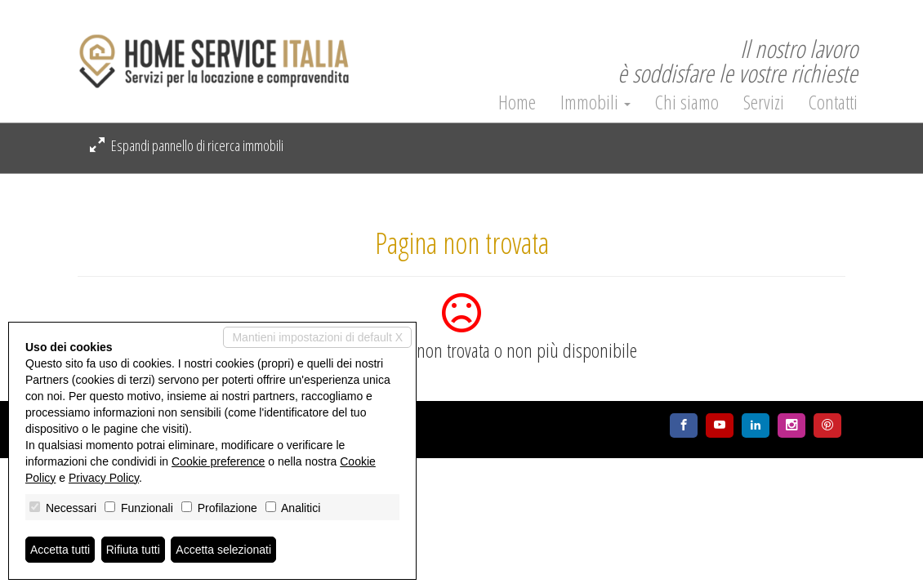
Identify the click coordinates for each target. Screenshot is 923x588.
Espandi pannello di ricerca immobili (187, 145)
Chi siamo (687, 102)
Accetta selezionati (223, 550)
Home (517, 102)
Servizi (764, 102)
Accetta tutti (60, 550)
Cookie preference (218, 461)
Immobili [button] (595, 102)
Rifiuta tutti (133, 550)
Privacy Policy (104, 478)
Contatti (833, 102)
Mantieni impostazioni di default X (317, 337)
